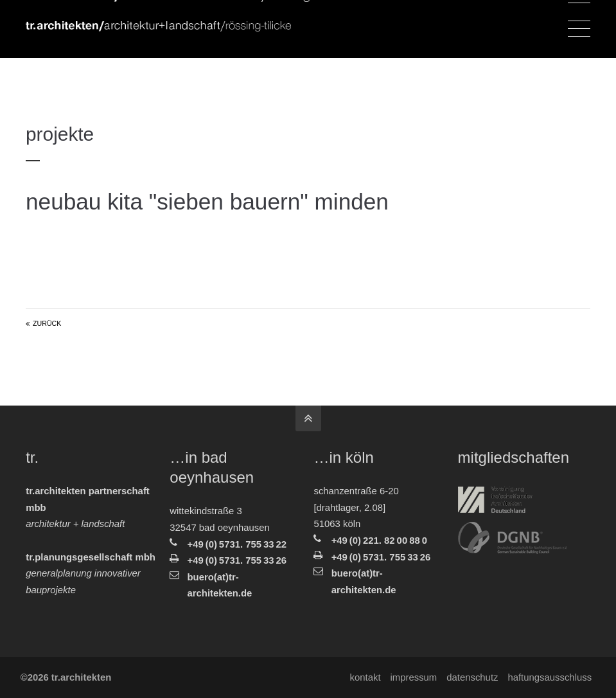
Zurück (47, 323)
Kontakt (364, 677)
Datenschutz (471, 677)
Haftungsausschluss (548, 677)
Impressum (412, 677)
